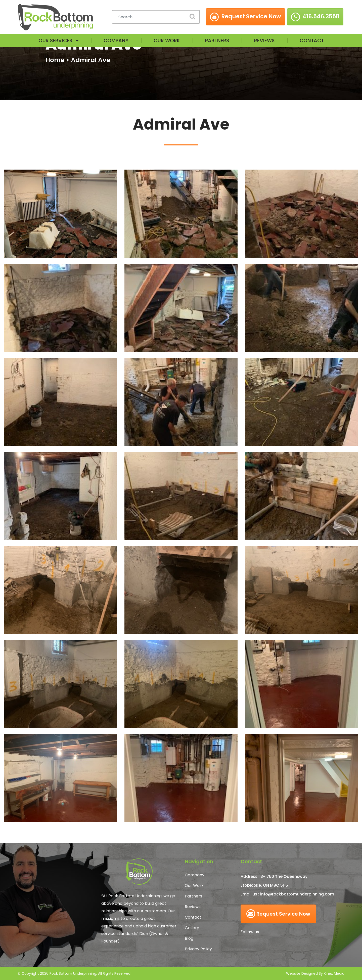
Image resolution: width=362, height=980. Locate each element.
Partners (217, 41)
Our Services (54, 41)
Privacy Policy (198, 949)
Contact (313, 41)
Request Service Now (278, 914)
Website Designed (302, 973)
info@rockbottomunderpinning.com (297, 894)
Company (115, 41)
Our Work (166, 41)
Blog (189, 938)
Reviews (265, 41)
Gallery (192, 928)
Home (55, 60)
